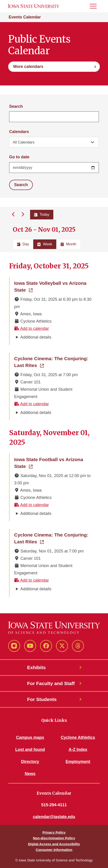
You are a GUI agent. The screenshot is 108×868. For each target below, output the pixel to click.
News (30, 774)
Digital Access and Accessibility (54, 844)
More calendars (28, 67)
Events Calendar (25, 17)
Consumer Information (54, 850)
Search (16, 106)
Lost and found (30, 750)
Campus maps (30, 737)
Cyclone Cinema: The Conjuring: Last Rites (54, 362)
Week (45, 244)
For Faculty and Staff (51, 683)
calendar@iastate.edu (54, 817)
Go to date (19, 157)
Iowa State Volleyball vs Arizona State (51, 286)
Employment (78, 762)
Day (23, 244)
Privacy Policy (54, 832)
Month (68, 244)
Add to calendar (32, 329)
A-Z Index (78, 750)
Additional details (36, 337)
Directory (30, 762)
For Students (42, 699)
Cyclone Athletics (78, 737)
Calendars (19, 132)
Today (42, 214)
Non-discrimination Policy (54, 838)
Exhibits (36, 667)
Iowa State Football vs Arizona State (51, 463)
